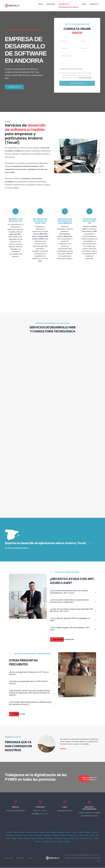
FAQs (84, 4)
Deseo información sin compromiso (88, 779)
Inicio (41, 4)
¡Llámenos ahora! (17, 713)
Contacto (94, 4)
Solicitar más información (62, 639)
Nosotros (51, 4)
